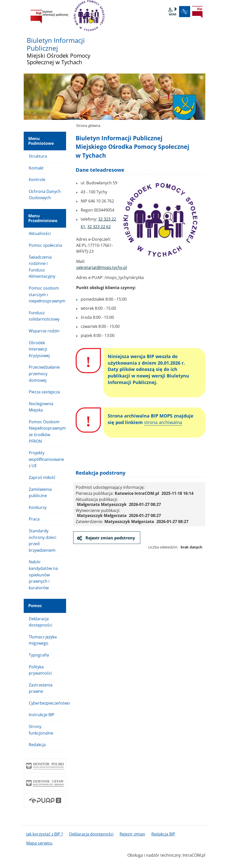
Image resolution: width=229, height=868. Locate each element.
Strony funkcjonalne (41, 730)
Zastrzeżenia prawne (41, 688)
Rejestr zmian (132, 834)
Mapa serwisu (39, 843)
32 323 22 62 (99, 227)
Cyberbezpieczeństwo (47, 703)
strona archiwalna (163, 422)
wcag (173, 12)
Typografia (39, 655)
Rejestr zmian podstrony (110, 538)
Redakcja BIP (163, 834)
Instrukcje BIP (42, 715)
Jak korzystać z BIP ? (45, 834)
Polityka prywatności (40, 670)
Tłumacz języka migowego (43, 640)
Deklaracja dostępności (40, 622)
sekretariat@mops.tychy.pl (102, 267)
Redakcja (37, 745)
